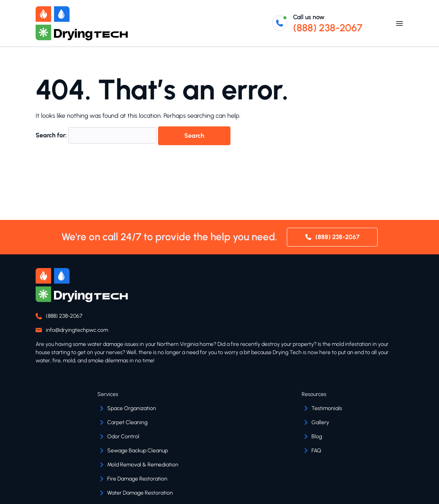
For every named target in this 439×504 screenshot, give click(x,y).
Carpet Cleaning (127, 422)
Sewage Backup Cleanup (138, 451)
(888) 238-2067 (328, 28)
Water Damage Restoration (140, 493)
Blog (317, 436)
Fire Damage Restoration (137, 479)
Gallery (320, 422)
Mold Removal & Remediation (143, 465)
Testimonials (327, 408)
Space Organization (132, 408)
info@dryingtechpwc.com (77, 330)
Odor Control (123, 436)
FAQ (316, 451)
